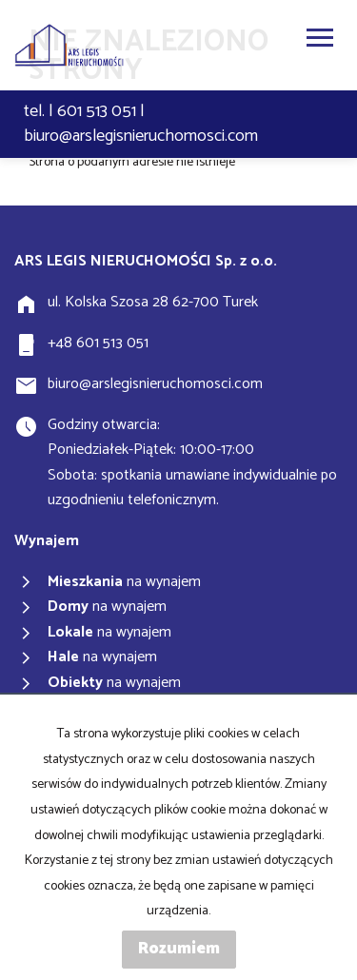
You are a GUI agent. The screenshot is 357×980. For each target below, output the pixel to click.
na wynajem (124, 582)
